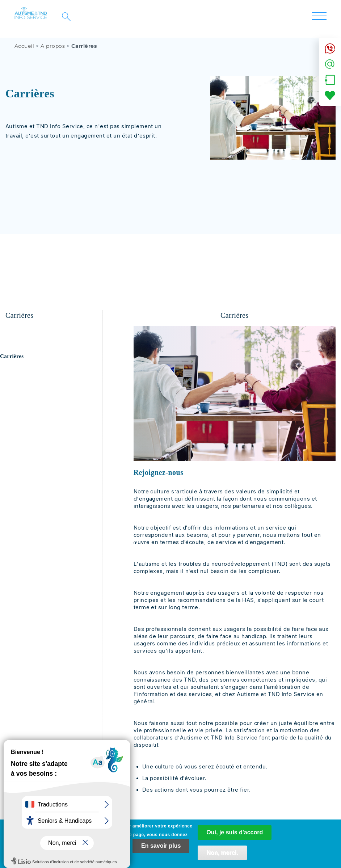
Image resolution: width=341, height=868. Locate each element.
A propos (53, 46)
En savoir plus (161, 850)
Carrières (12, 356)
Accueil (24, 46)
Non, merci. (222, 857)
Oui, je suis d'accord (235, 836)
